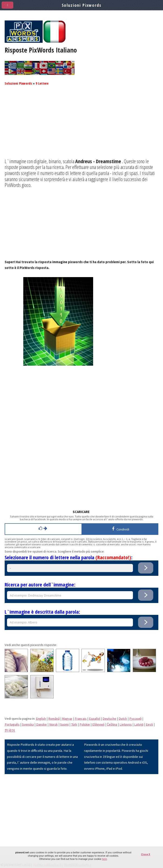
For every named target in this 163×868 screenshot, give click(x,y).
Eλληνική (98, 724)
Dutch (123, 719)
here (104, 859)
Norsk (53, 724)
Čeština (112, 724)
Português (12, 724)
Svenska (28, 724)
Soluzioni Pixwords (18, 83)
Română (54, 719)
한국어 (10, 730)
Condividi (120, 529)
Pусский (135, 719)
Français (81, 719)
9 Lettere (42, 83)
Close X (146, 854)
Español (95, 719)
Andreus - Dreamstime (98, 161)
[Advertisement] (81, 126)
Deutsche (109, 719)
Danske (41, 724)
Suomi (64, 724)
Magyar (67, 719)
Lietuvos (126, 724)
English (41, 719)
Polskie (85, 724)
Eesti (149, 724)
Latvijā (139, 724)
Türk (74, 724)
